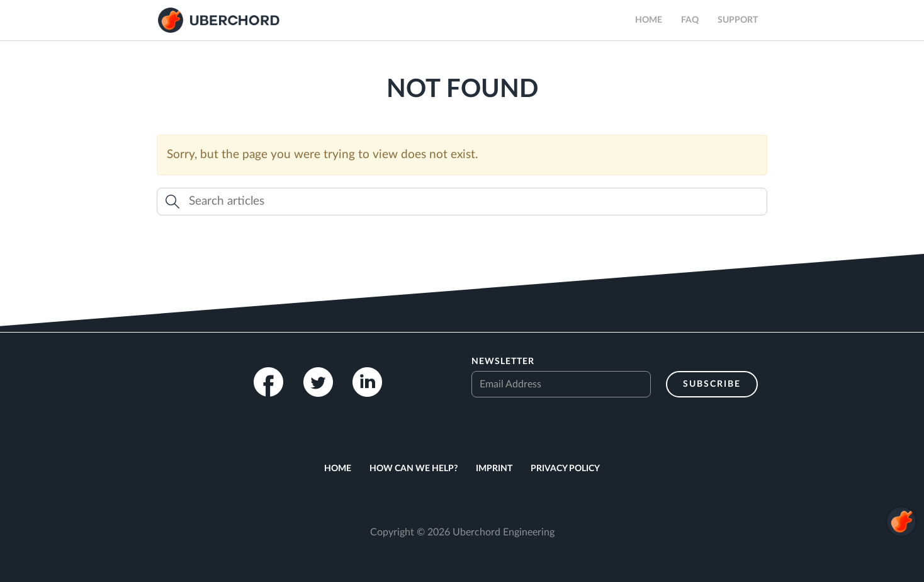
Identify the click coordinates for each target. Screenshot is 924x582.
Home (649, 20)
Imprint (494, 469)
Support (738, 20)
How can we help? (414, 469)
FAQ (690, 20)
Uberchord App (219, 20)
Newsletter (503, 362)
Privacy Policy (565, 469)
